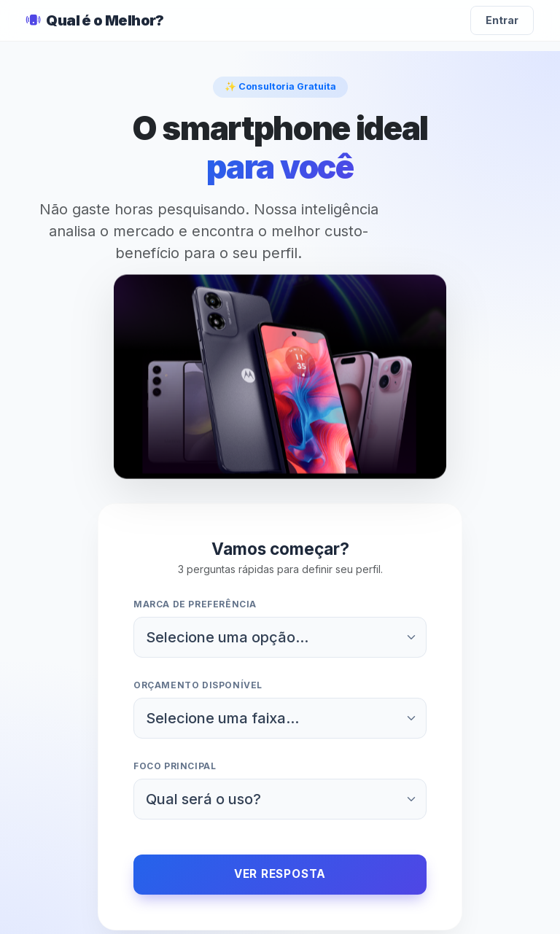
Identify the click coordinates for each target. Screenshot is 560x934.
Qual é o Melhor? (95, 20)
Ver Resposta (280, 874)
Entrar (502, 20)
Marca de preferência (195, 604)
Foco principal (175, 766)
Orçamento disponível (198, 685)
